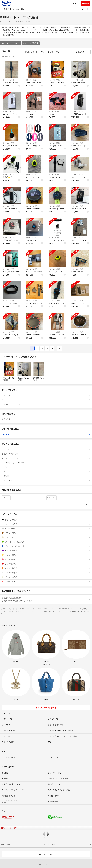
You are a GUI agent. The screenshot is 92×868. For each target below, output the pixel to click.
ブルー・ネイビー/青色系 (46, 546)
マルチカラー (46, 581)
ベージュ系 (46, 537)
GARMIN (46, 434)
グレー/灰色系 (46, 529)
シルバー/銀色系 (46, 573)
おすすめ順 (41, 52)
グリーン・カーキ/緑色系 (46, 542)
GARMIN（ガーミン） (11, 43)
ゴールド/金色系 (46, 577)
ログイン (75, 4)
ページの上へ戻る (46, 854)
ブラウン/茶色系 (46, 533)
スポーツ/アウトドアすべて (47, 463)
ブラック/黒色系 (46, 520)
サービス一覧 (6, 845)
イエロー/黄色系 (46, 555)
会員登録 (85, 4)
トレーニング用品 (31, 43)
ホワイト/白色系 (46, 524)
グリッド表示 (54, 52)
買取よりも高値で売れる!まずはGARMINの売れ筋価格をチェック (46, 599)
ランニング (47, 472)
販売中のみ (29, 52)
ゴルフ (47, 467)
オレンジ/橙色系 (46, 568)
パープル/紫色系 (46, 551)
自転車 (47, 476)
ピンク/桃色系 (46, 559)
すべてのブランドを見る (46, 708)
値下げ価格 (46, 419)
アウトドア (47, 480)
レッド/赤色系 (46, 564)
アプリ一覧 (51, 845)
